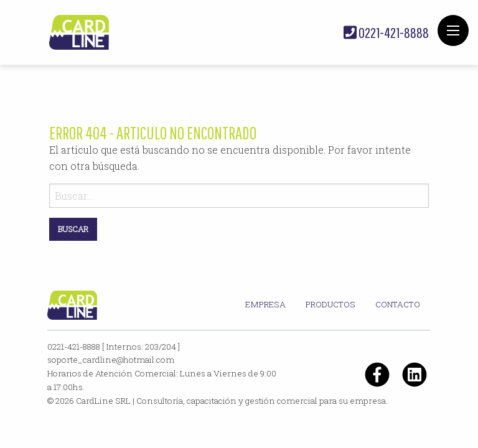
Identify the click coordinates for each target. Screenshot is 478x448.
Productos (330, 304)
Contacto (398, 304)
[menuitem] (265, 305)
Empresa (265, 304)
